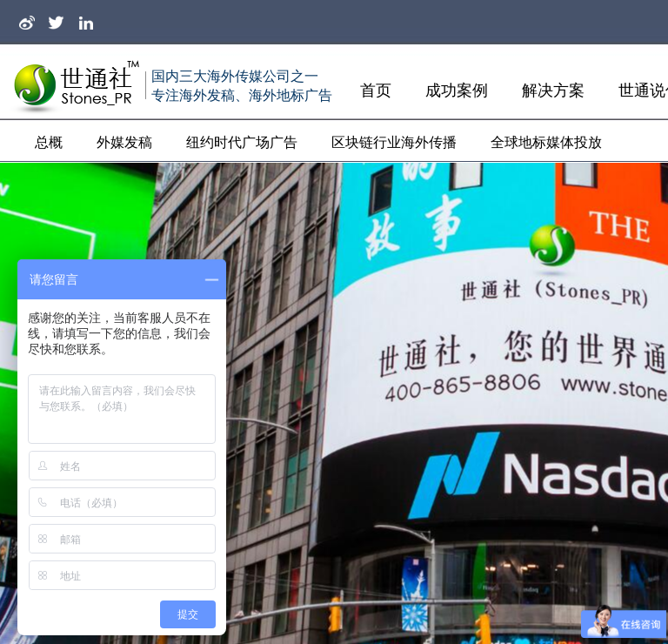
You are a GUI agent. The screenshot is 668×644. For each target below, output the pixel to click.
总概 (49, 142)
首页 (376, 91)
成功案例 (457, 91)
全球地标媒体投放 (546, 142)
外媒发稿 (124, 142)
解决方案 (553, 91)
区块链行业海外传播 (394, 142)
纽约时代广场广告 (242, 142)
